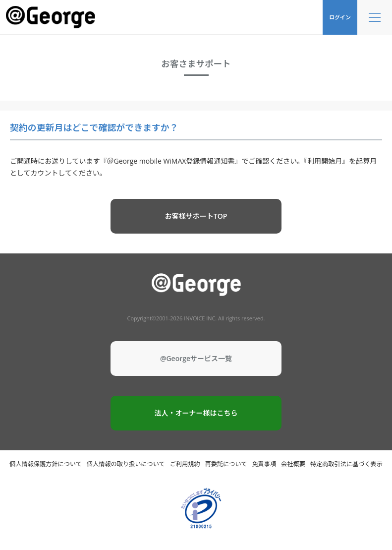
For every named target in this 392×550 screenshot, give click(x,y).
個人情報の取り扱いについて (126, 464)
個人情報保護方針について (46, 464)
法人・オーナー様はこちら (196, 413)
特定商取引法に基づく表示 (346, 464)
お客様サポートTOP (196, 216)
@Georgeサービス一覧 (196, 358)
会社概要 (293, 464)
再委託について (226, 464)
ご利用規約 (185, 464)
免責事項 (264, 464)
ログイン (340, 17)
